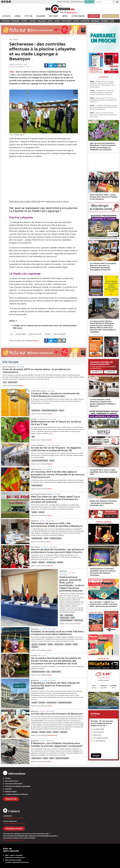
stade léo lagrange (59, 334)
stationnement (79, 620)
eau (12, 334)
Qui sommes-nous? (12, 781)
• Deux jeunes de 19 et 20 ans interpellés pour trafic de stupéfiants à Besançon (103, 100)
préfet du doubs (56, 672)
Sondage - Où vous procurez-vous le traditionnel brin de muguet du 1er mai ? (102, 723)
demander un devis (14, 829)
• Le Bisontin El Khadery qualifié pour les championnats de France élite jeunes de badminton (104, 107)
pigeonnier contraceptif (62, 758)
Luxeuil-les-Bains (38, 445)
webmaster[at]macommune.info (14, 840)
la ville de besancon (55, 538)
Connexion (111, 372)
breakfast (42, 732)
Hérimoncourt (37, 469)
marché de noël (51, 562)
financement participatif (65, 703)
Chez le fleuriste (99, 732)
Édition (63, 12)
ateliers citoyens (36, 758)
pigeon (52, 758)
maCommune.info (53, 202)
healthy (75, 644)
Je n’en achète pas (100, 741)
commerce (42, 562)
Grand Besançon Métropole (50, 410)
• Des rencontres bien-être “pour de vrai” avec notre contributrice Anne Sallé (103, 115)
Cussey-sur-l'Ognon (39, 391)
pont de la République (66, 620)
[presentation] (71, 131)
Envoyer (96, 756)
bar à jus (34, 644)
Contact (8, 778)
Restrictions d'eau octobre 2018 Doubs (25, 202)
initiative (45, 758)
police (73, 618)
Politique (71, 573)
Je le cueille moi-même (101, 738)
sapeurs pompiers (37, 485)
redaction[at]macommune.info (13, 818)
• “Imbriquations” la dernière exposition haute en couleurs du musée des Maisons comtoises (102, 93)
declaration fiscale (37, 538)
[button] (113, 2)
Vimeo (66, 202)
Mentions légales (11, 792)
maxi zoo (41, 512)
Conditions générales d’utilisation (17, 794)
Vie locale (14, 40)
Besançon (35, 521)
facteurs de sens (52, 703)
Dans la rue (97, 735)
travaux (61, 410)
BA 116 (52, 461)
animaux (34, 512)
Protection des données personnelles (18, 786)
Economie (44, 547)
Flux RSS (8, 789)
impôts (46, 538)
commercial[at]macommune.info (14, 823)
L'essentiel (104, 77)
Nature (42, 741)
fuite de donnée (13, 382)
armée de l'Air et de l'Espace (40, 461)
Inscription (97, 372)
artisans (34, 562)
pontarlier (60, 562)
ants (5, 382)
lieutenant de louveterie (38, 672)
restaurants (64, 732)
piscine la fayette (21, 334)
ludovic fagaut (69, 615)
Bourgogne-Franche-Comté (42, 494)
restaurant (35, 647)
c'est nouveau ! (59, 644)
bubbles (50, 644)
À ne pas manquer (104, 522)
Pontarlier (35, 547)
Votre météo (104, 659)
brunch (49, 732)
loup (48, 672)
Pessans (34, 656)
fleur (33, 437)
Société (48, 445)
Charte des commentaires (14, 784)
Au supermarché (99, 729)
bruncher (56, 732)
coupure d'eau (36, 410)
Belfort (34, 419)
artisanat (34, 703)
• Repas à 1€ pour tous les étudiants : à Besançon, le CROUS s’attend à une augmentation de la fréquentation (102, 84)
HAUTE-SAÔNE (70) (9, 367)
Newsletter (11, 799)
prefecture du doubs (35, 334)
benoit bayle (42, 644)
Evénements (43, 419)
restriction (48, 334)
